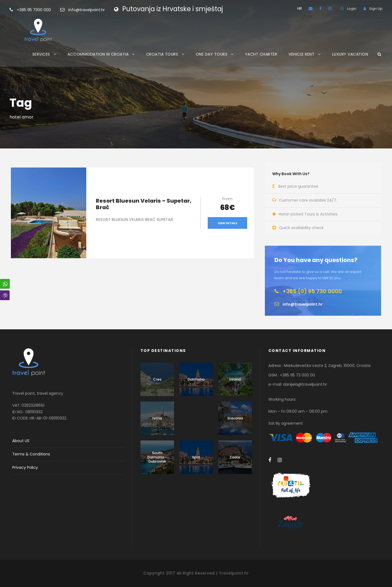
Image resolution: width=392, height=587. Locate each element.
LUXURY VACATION (350, 54)
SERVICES (41, 54)
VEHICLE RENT (301, 54)
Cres (157, 379)
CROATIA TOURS (162, 54)
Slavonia (235, 418)
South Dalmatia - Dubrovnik (157, 457)
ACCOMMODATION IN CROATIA (98, 54)
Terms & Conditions (31, 454)
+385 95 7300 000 (43, 10)
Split (196, 457)
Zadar (235, 457)
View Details (228, 223)
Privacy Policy (25, 467)
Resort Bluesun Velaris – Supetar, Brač (144, 204)
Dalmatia (196, 379)
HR (300, 8)
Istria (157, 418)
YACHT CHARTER (261, 54)
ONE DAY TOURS (212, 54)
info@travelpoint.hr (87, 10)
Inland (235, 379)
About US (21, 441)
